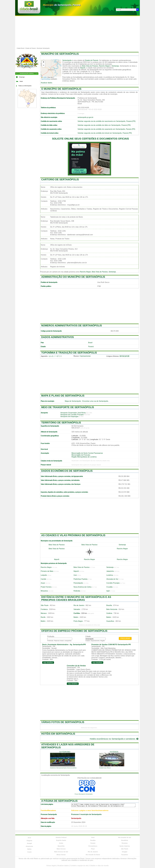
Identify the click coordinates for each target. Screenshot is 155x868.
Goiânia (109, 613)
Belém (76, 617)
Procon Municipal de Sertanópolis (84, 794)
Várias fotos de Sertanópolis (63, 722)
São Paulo (45, 605)
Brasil (90, 343)
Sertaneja (115, 66)
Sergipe (125, 852)
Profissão (51, 636)
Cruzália (109, 587)
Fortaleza (44, 609)
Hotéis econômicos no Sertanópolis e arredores (114, 739)
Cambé (43, 579)
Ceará (29, 852)
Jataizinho (110, 571)
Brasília (109, 605)
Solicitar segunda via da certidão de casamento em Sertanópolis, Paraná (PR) (106, 129)
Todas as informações (25, 86)
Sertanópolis (67, 60)
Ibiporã (83, 68)
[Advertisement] (77, 32)
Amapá (29, 843)
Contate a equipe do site (79, 866)
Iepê (108, 591)
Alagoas (29, 841)
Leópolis (44, 575)
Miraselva (44, 591)
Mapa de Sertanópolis (73, 401)
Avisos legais (51, 866)
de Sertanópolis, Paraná (62, 5)
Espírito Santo (61, 840)
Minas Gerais (61, 855)
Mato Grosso (61, 849)
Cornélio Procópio (113, 583)
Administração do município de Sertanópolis (73, 277)
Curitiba (77, 613)
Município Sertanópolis (43, 48)
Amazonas (29, 846)
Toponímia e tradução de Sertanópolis (69, 353)
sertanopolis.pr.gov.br (85, 117)
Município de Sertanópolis (60, 54)
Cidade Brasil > (21, 48)
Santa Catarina (125, 846)
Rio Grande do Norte (93, 855)
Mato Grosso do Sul (61, 852)
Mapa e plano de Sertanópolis (63, 396)
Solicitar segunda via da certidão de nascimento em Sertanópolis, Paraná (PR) (107, 121)
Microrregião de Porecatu (81, 455)
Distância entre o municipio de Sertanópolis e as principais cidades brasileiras (76, 598)
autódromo (65, 752)
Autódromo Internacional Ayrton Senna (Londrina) (63, 768)
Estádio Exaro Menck (105, 768)
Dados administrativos (58, 337)
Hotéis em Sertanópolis (58, 734)
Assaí (43, 583)
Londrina (110, 575)
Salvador (77, 609)
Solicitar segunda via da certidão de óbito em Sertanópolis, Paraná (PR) (104, 125)
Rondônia (125, 840)
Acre (29, 838)
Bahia (29, 849)
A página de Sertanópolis (59, 801)
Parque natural (46, 465)
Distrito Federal (61, 837)
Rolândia (77, 591)
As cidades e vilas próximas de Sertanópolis (73, 535)
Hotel (21, 81)
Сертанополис (85, 356)
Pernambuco (93, 846)
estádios (114, 752)
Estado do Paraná (91, 60)
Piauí (93, 849)
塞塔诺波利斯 (124, 356)
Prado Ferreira (46, 587)
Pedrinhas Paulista (80, 579)
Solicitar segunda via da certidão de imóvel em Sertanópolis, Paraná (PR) (105, 133)
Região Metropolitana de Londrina (84, 457)
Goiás (61, 843)
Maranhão (61, 846)
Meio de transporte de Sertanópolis (68, 407)
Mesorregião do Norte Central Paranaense (87, 453)
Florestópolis (78, 583)
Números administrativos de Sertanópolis (72, 325)
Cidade (88, 636)
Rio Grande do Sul (125, 837)
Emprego (22, 77)
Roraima (125, 843)
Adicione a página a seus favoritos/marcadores (90, 810)
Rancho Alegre (104, 66)
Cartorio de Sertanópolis (60, 179)
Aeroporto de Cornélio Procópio (72, 415)
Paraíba (93, 840)
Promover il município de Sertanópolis (86, 814)
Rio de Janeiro (79, 605)
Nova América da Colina (82, 587)
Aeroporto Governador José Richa (73, 413)
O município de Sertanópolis (61, 89)
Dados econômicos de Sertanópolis (67, 471)
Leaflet (44, 77)
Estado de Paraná (31, 48)
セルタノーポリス (55, 356)
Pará (93, 837)
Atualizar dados (46, 83)
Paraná (91, 347)
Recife (43, 617)
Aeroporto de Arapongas (69, 416)
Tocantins (125, 855)
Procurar (125, 638)
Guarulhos (110, 621)
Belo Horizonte (112, 609)
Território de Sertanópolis (61, 423)
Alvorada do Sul (112, 579)
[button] (44, 62)
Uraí (75, 575)
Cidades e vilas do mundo (99, 866)
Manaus (44, 613)
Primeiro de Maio (47, 571)
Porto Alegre (78, 621)
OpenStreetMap (46, 79)
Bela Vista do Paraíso (90, 66)
